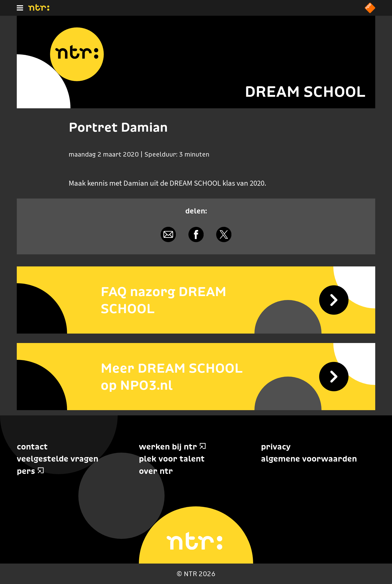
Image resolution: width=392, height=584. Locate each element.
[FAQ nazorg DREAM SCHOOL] (196, 300)
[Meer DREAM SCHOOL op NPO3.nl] (196, 377)
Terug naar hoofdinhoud (392, 584)
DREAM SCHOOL (305, 91)
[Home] (39, 9)
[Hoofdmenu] (20, 8)
